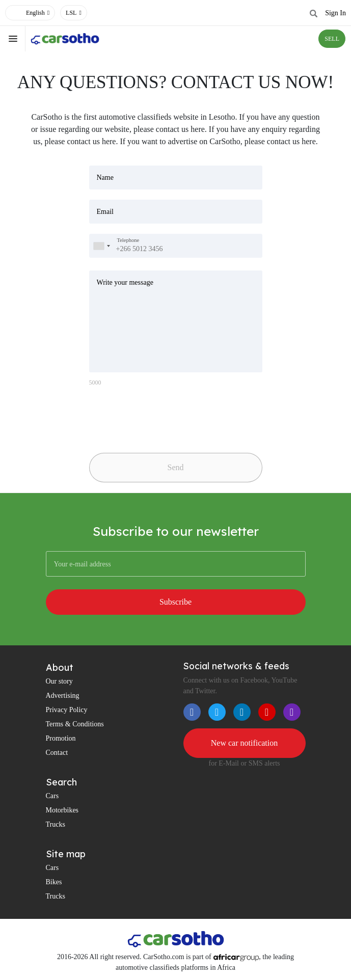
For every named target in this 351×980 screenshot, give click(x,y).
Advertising (63, 696)
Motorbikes (62, 810)
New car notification (245, 743)
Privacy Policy (67, 710)
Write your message (125, 282)
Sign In (335, 13)
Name (105, 178)
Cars (52, 796)
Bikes (54, 882)
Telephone (128, 240)
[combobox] (101, 246)
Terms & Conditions (75, 724)
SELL (332, 39)
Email (105, 212)
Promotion (61, 738)
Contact (57, 753)
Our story (59, 681)
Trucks (56, 824)
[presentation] (160, 416)
